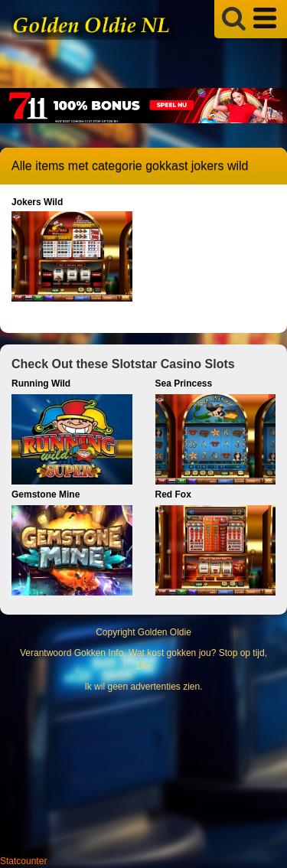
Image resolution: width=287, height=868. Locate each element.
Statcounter (23, 861)
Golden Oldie (165, 632)
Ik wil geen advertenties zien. (143, 687)
